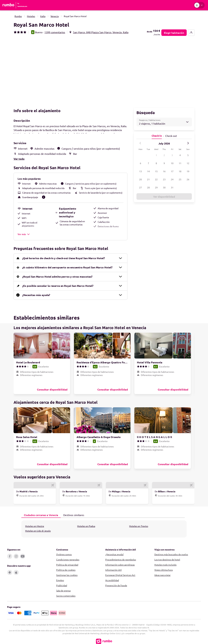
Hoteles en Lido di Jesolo (38, 530)
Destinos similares (72, 514)
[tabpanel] (104, 528)
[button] (58, 71)
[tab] (41, 514)
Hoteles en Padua (86, 525)
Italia (43, 16)
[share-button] (191, 33)
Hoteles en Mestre (35, 525)
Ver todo (19, 158)
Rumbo (18, 16)
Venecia (55, 16)
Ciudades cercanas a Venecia (40, 514)
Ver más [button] (24, 233)
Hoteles (31, 16)
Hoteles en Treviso (139, 525)
